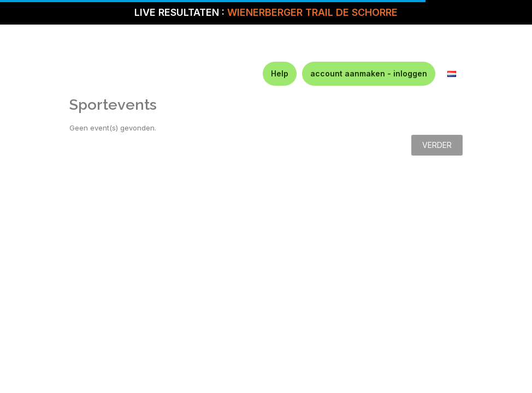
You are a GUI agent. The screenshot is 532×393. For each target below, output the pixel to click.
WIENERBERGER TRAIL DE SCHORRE (312, 12)
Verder (437, 145)
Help (280, 73)
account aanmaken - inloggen (369, 73)
